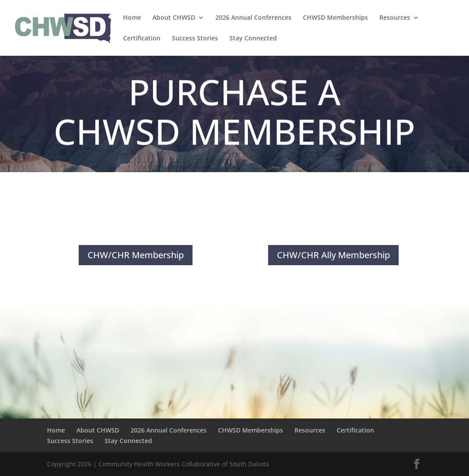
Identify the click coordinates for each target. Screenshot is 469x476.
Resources (395, 18)
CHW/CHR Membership (136, 255)
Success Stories (195, 39)
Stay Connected (253, 39)
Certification (142, 39)
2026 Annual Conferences (253, 18)
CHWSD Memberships (335, 18)
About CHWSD (174, 18)
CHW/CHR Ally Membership (333, 255)
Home (132, 18)
